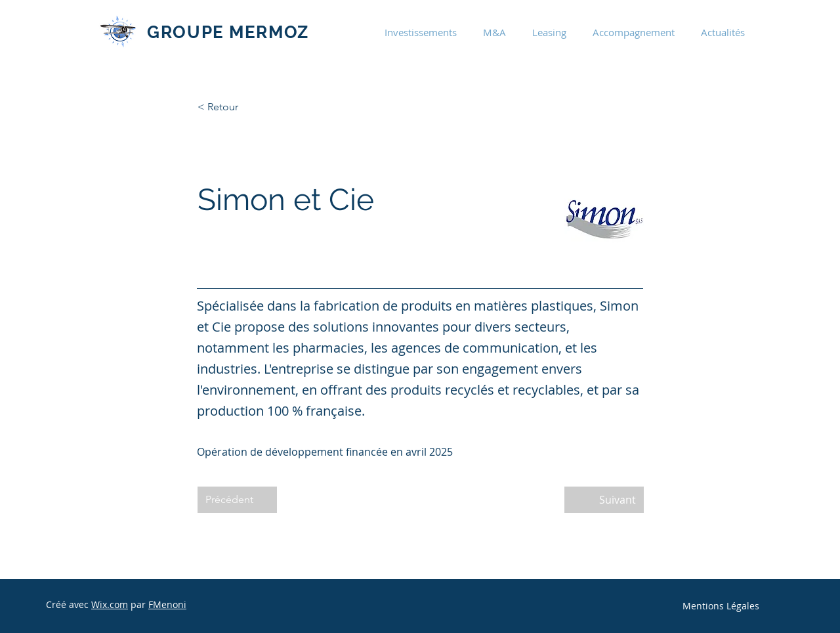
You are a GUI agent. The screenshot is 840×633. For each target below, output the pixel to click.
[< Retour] (241, 107)
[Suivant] (604, 500)
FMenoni (167, 604)
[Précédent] (237, 500)
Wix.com (110, 604)
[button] (421, 32)
